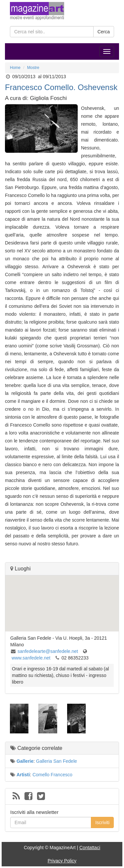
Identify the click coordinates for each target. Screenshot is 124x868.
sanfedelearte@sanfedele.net (48, 651)
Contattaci (90, 848)
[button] (62, 597)
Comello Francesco (52, 775)
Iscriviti (102, 822)
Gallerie (25, 761)
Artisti (23, 775)
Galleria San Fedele (57, 761)
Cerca (104, 32)
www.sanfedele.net (31, 658)
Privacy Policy (62, 861)
